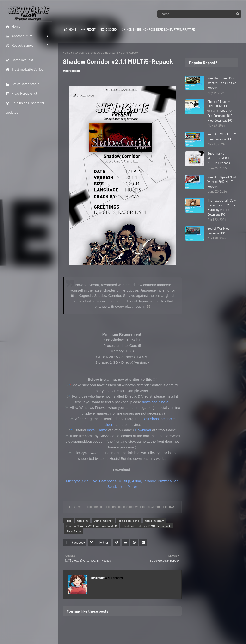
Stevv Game (80, 52)
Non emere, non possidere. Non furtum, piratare (158, 29)
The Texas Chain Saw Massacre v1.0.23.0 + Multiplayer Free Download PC (221, 207)
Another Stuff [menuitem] (19, 36)
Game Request (20, 60)
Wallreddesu (71, 71)
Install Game (97, 430)
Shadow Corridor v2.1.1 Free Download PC (92, 526)
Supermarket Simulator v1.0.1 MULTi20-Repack (219, 158)
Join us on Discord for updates (25, 107)
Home (70, 29)
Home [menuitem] (13, 26)
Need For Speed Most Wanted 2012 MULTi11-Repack (222, 182)
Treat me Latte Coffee (25, 69)
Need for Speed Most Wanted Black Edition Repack (222, 83)
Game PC (83, 521)
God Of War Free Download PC (218, 231)
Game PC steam (155, 521)
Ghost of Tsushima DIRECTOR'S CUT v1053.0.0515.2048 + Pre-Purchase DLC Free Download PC (221, 111)
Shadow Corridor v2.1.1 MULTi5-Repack (147, 526)
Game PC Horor (103, 521)
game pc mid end (129, 521)
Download (143, 430)
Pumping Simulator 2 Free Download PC (222, 137)
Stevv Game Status (23, 84)
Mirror (132, 487)
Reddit (88, 29)
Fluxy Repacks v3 (21, 93)
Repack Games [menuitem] (20, 45)
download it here (155, 402)
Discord (108, 29)
